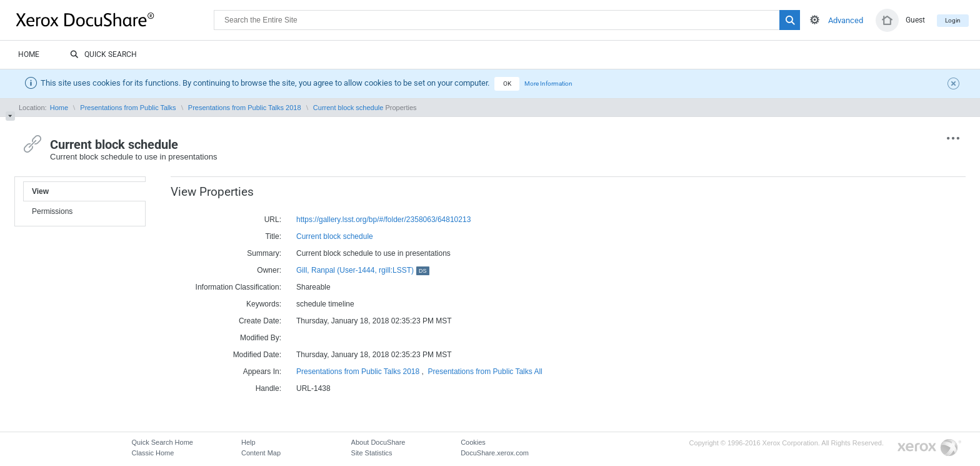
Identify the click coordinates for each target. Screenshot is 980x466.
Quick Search (103, 55)
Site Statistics (372, 453)
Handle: (268, 388)
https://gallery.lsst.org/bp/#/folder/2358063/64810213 (383, 220)
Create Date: (260, 321)
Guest (915, 20)
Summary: (264, 253)
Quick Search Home (162, 442)
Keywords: (264, 304)
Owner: (269, 270)
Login (953, 20)
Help (248, 442)
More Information (548, 84)
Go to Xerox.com (929, 448)
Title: (273, 236)
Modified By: (261, 338)
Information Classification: (238, 287)
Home (29, 54)
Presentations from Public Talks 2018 (245, 108)
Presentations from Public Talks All (485, 372)
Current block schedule (348, 108)
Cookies (473, 442)
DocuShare (115, 19)
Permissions (52, 211)
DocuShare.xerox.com (495, 453)
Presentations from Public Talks (128, 108)
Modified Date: (257, 355)
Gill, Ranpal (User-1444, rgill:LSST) (363, 270)
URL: (273, 220)
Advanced (846, 20)
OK (507, 84)
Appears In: (262, 372)
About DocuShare (378, 442)
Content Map (261, 453)
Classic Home (153, 453)
